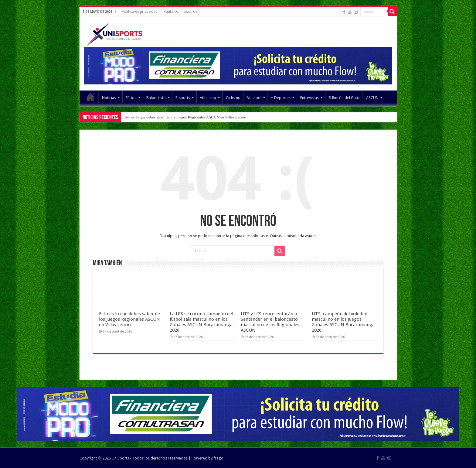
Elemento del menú (90, 97)
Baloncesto (156, 98)
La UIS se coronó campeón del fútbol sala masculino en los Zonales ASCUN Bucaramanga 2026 (201, 322)
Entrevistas (309, 98)
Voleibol (254, 98)
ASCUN (372, 98)
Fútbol (131, 98)
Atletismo (208, 98)
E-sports (183, 98)
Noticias (109, 98)
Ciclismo (233, 98)
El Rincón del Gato (344, 98)
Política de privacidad (140, 12)
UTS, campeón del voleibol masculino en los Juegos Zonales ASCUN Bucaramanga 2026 (343, 322)
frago (218, 458)
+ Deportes (281, 98)
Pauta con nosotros (180, 12)
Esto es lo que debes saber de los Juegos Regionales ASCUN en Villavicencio (185, 117)
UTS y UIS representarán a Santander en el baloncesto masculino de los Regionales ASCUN (270, 322)
